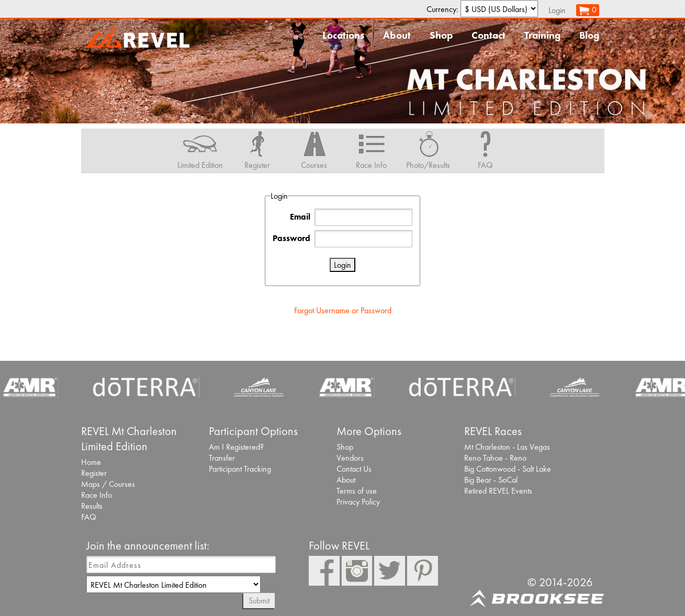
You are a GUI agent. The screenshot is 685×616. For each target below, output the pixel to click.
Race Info (97, 495)
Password (291, 238)
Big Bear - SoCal (491, 480)
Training (542, 35)
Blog (589, 35)
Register (94, 473)
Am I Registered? (236, 447)
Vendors (350, 458)
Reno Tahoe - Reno (495, 458)
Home (91, 462)
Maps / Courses (108, 484)
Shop (441, 35)
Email (300, 217)
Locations (343, 35)
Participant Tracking (240, 469)
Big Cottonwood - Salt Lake (508, 469)
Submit (259, 601)
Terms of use (357, 491)
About (397, 35)
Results (92, 506)
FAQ (89, 517)
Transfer (222, 458)
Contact (489, 35)
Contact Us (354, 469)
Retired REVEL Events (498, 491)
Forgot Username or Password (343, 310)
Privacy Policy (358, 502)
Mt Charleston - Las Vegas (507, 447)
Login (557, 10)
